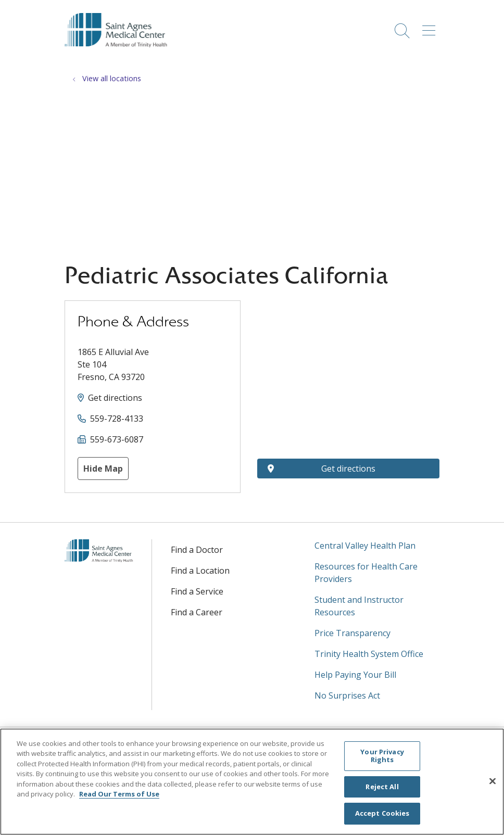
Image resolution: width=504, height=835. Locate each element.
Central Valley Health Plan (365, 546)
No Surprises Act (347, 695)
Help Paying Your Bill (355, 675)
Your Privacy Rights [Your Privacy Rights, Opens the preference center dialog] (382, 756)
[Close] (493, 781)
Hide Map (103, 469)
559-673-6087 (117, 439)
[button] (431, 27)
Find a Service (197, 591)
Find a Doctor (197, 550)
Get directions (115, 398)
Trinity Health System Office (369, 654)
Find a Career (197, 612)
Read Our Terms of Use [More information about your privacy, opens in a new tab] (119, 794)
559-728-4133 (117, 419)
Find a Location (200, 571)
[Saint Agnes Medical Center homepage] (121, 57)
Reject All (382, 787)
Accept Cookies (382, 813)
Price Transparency (352, 633)
